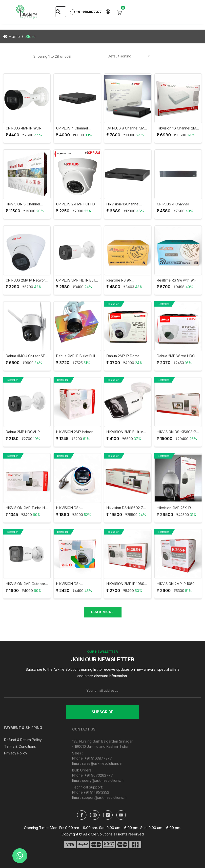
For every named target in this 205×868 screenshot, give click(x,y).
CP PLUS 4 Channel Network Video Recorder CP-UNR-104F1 (177, 204)
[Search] (58, 12)
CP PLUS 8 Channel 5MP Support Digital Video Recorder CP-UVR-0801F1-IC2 (126, 128)
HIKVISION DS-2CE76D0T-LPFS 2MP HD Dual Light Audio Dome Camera (77, 512)
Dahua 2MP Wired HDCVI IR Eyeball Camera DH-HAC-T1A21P (177, 360)
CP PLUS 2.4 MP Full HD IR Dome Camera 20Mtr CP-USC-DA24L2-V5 (75, 204)
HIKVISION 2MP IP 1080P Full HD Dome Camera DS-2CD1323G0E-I (177, 588)
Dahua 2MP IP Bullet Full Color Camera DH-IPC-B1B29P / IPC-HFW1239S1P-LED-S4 (75, 360)
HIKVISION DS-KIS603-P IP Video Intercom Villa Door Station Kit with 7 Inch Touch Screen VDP (176, 436)
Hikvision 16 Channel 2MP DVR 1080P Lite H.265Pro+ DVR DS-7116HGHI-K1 (178, 128)
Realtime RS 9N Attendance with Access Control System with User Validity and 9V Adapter (127, 284)
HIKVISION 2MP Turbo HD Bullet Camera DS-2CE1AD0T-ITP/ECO (27, 512)
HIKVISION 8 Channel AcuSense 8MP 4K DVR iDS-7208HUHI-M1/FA (25, 204)
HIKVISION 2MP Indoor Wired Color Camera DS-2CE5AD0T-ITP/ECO (76, 436)
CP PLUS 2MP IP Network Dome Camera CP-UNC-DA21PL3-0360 (26, 284)
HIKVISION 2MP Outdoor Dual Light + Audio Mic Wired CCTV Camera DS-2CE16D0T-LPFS (26, 588)
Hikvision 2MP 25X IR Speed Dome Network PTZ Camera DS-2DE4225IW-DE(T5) (175, 512)
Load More (103, 612)
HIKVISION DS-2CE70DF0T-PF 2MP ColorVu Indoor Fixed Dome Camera (74, 588)
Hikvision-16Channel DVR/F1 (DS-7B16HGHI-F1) (128, 204)
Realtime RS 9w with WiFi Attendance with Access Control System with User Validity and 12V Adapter (177, 284)
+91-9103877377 (86, 12)
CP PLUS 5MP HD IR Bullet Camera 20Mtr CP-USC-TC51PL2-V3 (77, 284)
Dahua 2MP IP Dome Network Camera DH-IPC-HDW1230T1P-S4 (127, 360)
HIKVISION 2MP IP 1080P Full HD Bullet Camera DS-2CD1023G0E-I (127, 588)
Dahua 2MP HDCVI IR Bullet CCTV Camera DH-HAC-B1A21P (26, 436)
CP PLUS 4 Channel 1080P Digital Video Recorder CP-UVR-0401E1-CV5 (72, 128)
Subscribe (102, 712)
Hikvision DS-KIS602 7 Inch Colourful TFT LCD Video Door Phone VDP (126, 512)
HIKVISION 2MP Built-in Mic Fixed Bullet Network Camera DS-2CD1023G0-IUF (127, 436)
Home (11, 36)
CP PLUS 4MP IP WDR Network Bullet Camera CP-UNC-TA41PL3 (24, 128)
